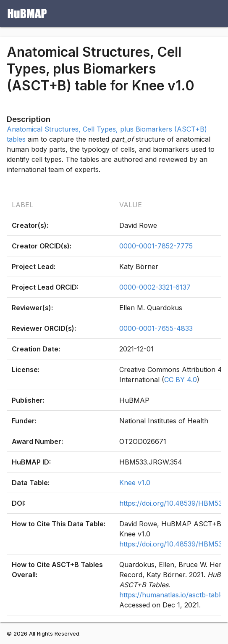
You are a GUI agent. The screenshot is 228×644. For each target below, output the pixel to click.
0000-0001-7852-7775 (156, 246)
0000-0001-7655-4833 (156, 328)
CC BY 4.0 (181, 380)
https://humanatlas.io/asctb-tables (173, 595)
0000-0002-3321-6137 (155, 287)
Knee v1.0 (135, 483)
